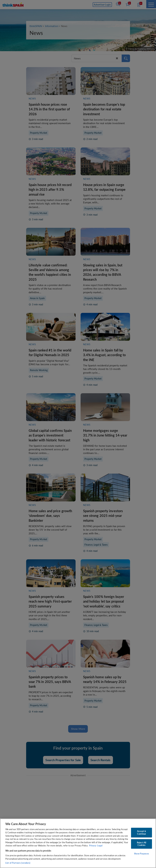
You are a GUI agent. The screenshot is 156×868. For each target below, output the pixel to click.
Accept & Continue (142, 832)
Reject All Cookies (142, 844)
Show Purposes (142, 854)
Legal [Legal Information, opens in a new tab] (100, 846)
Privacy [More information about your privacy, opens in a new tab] (93, 846)
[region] (78, 843)
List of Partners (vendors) (18, 863)
